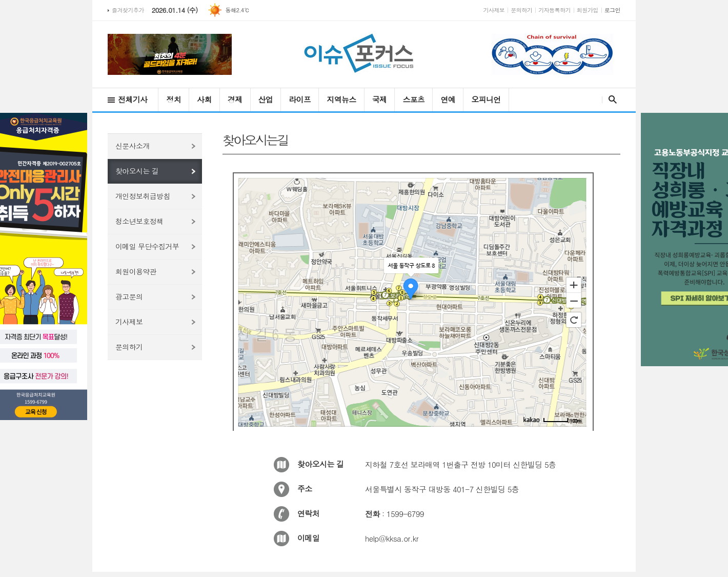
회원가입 (588, 10)
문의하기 (521, 10)
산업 (266, 99)
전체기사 (133, 99)
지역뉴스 (341, 99)
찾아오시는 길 (137, 171)
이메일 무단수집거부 (147, 246)
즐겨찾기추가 (128, 10)
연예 (448, 99)
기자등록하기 (554, 10)
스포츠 (413, 99)
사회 (204, 99)
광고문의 (129, 296)
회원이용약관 (136, 271)
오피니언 (486, 99)
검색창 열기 (610, 100)
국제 (380, 99)
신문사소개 (133, 146)
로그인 (612, 10)
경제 (235, 99)
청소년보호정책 (139, 221)
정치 (174, 99)
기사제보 (494, 10)
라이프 (300, 99)
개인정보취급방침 (143, 196)
